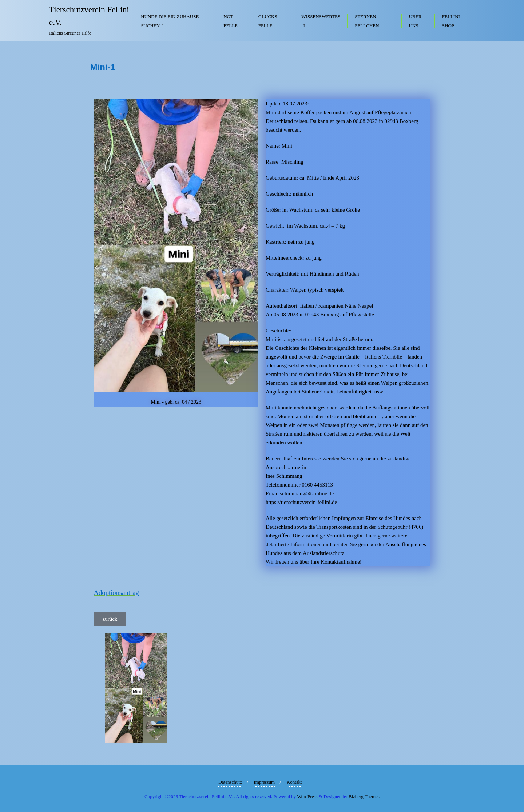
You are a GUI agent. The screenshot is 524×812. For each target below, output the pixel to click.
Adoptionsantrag (116, 593)
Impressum (264, 782)
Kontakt (294, 782)
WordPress (307, 797)
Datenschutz (230, 782)
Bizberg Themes (364, 797)
